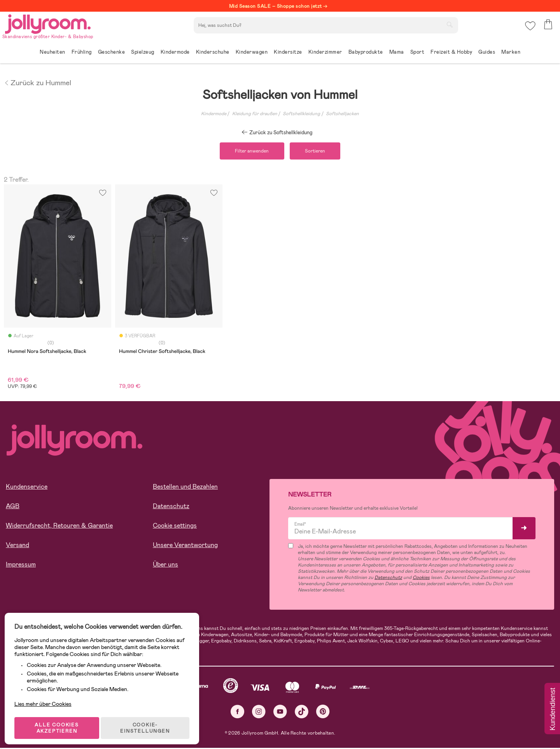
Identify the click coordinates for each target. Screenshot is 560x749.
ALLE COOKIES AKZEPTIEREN (59, 719)
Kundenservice (27, 487)
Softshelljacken (342, 114)
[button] (529, 29)
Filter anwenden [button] (250, 151)
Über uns (165, 565)
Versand (17, 546)
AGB (13, 507)
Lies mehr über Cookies (46, 692)
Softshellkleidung (301, 114)
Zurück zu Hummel (38, 82)
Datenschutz (171, 507)
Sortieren (317, 151)
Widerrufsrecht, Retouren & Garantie (59, 526)
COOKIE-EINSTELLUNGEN (148, 719)
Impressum (21, 565)
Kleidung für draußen (255, 114)
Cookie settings (175, 526)
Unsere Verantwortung (185, 546)
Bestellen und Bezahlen (185, 487)
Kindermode (214, 114)
